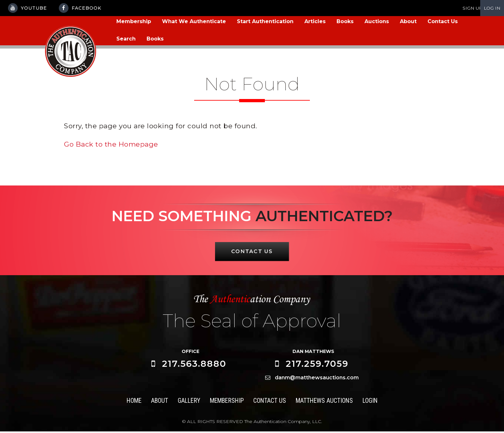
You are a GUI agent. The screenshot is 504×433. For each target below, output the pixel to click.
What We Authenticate (194, 21)
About (408, 21)
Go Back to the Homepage (111, 144)
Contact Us (443, 21)
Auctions (377, 21)
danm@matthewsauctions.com (317, 379)
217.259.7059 (317, 366)
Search (126, 39)
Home (133, 402)
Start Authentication (265, 21)
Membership (134, 21)
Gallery (188, 402)
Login (371, 402)
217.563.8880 (194, 366)
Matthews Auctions (325, 402)
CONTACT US (252, 253)
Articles (315, 21)
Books (345, 21)
